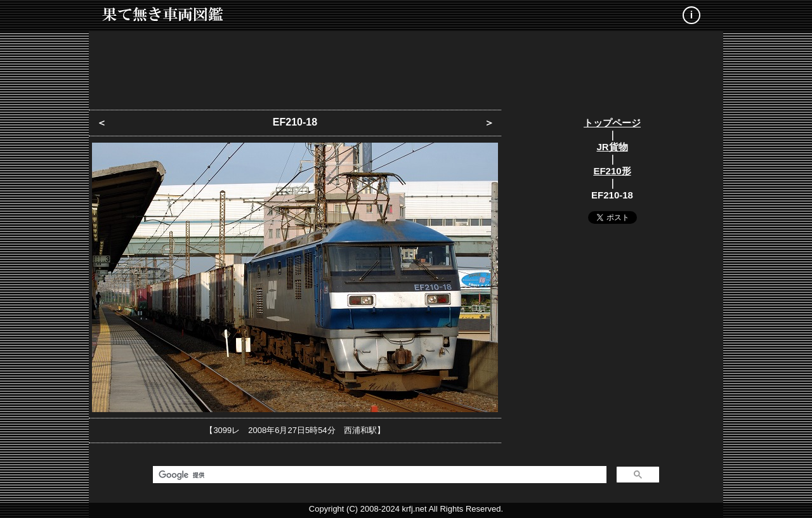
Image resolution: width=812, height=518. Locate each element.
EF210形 (612, 171)
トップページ (612, 123)
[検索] (378, 475)
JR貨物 (612, 147)
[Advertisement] (406, 67)
